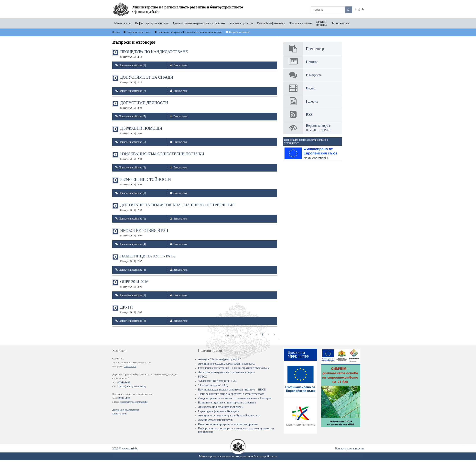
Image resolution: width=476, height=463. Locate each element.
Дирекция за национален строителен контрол (226, 372)
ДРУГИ (131, 309)
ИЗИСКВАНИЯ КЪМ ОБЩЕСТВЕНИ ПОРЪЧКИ (162, 156)
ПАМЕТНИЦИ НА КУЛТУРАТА (148, 258)
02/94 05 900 (130, 367)
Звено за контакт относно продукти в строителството (231, 394)
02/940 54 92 (124, 398)
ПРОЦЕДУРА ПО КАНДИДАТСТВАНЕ (154, 54)
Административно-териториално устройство (199, 23)
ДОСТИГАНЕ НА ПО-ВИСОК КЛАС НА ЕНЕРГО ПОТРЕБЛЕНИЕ (177, 207)
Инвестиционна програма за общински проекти (228, 424)
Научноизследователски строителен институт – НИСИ (232, 390)
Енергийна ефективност (271, 23)
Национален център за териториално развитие (227, 402)
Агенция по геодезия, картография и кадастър (227, 364)
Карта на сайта (120, 414)
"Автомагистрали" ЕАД (213, 385)
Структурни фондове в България (218, 411)
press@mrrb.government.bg (133, 386)
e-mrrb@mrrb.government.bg (134, 402)
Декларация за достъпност (126, 410)
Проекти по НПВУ (322, 23)
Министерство (123, 23)
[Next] (268, 334)
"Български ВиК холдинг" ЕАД (218, 381)
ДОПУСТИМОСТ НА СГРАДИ (147, 79)
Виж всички (180, 65)
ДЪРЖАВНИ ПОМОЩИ (141, 130)
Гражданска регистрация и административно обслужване (234, 368)
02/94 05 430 (124, 382)
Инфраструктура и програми (152, 23)
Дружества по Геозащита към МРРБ (221, 407)
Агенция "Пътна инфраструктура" (219, 359)
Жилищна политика (301, 23)
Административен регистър (215, 420)
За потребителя (340, 23)
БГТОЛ (203, 377)
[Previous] (256, 334)
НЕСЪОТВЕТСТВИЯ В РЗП (144, 233)
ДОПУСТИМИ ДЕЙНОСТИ (144, 105)
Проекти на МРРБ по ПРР (298, 355)
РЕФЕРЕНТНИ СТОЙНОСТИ (146, 182)
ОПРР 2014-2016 (134, 284)
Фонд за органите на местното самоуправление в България (235, 398)
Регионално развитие (241, 23)
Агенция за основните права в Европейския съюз (229, 415)
